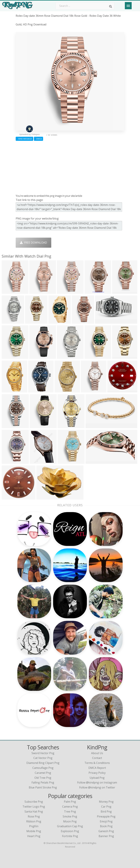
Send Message (24, 139)
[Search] (111, 6)
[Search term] (85, 6)
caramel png (43, 773)
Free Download (33, 243)
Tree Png (70, 811)
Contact (97, 758)
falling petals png (43, 782)
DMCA (38, 139)
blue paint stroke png (43, 787)
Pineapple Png (106, 816)
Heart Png (34, 836)
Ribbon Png (34, 821)
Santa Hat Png (34, 811)
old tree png (43, 778)
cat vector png (43, 758)
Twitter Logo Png (34, 807)
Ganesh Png (106, 831)
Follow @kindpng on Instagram (97, 782)
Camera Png (70, 807)
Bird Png (106, 811)
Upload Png (97, 778)
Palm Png (70, 802)
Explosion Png (70, 831)
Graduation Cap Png (70, 826)
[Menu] (128, 6)
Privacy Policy (97, 773)
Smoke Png (70, 816)
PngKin (34, 826)
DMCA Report (97, 768)
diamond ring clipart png (43, 763)
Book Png (106, 826)
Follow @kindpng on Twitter (97, 787)
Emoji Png (106, 821)
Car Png (106, 807)
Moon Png (70, 821)
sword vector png (43, 753)
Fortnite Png (70, 836)
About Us (97, 753)
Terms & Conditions (97, 763)
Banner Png (106, 836)
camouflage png (43, 768)
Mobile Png (34, 831)
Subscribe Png (34, 802)
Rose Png (34, 816)
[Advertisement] (70, 167)
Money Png (106, 802)
